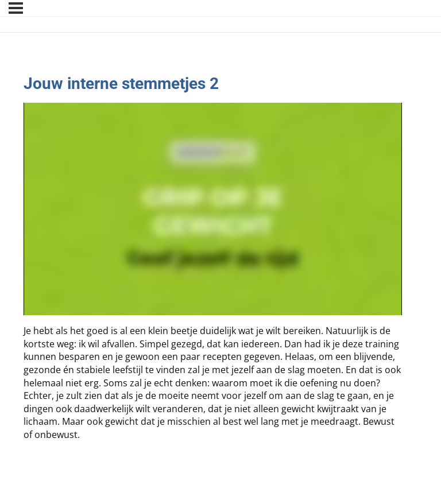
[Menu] (16, 8)
